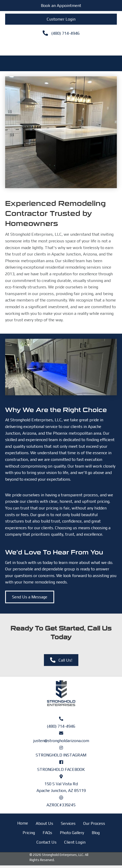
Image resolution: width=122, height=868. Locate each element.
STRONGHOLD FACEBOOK (61, 769)
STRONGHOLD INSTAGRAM (61, 755)
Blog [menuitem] (96, 833)
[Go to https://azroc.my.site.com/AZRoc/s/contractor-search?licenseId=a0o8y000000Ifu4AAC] (61, 797)
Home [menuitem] (23, 823)
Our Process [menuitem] (94, 823)
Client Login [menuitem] (75, 842)
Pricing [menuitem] (29, 833)
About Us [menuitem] (44, 823)
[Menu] (61, 46)
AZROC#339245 (61, 805)
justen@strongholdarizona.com (61, 741)
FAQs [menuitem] (47, 833)
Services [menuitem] (68, 823)
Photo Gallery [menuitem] (72, 833)
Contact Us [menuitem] (46, 842)
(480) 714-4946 (61, 726)
